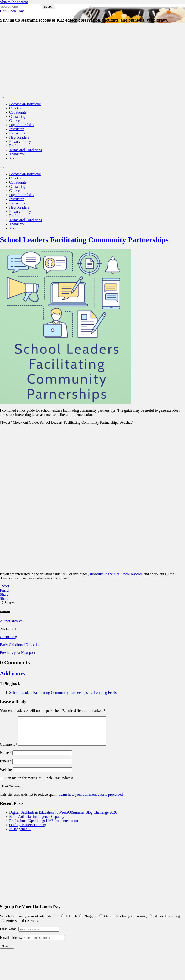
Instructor (16, 129)
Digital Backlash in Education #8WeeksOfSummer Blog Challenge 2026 (63, 818)
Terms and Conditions (26, 150)
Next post (28, 653)
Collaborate (18, 112)
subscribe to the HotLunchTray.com (116, 574)
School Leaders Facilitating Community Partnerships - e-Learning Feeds (63, 692)
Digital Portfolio (21, 125)
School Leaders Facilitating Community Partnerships (84, 240)
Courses (15, 121)
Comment (9, 750)
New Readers (19, 137)
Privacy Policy (20, 142)
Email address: (11, 943)
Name (6, 758)
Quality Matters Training (28, 830)
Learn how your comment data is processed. (91, 800)
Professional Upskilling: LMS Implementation (44, 826)
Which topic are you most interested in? (29, 922)
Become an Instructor (25, 104)
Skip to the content (14, 2)
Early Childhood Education (20, 645)
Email (6, 767)
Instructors (17, 133)
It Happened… (20, 835)
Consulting (17, 116)
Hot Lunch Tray (12, 11)
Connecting (9, 637)
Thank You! (18, 154)
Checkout (16, 108)
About (14, 158)
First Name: (9, 934)
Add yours (12, 673)
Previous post (10, 653)
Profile (14, 146)
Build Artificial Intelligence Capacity (37, 822)
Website (6, 775)
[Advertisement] (93, 59)
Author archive (11, 621)
